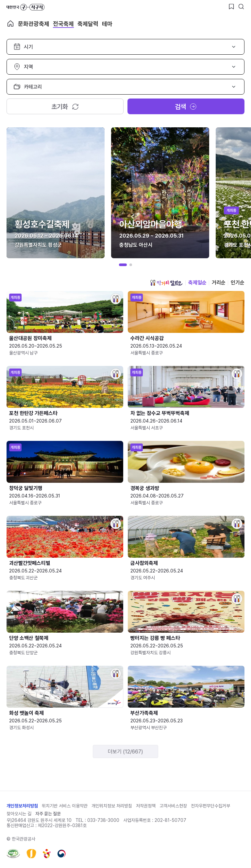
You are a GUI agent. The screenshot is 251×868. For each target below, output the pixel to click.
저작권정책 (146, 806)
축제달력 (88, 24)
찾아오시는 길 (19, 814)
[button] (123, 265)
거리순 (219, 283)
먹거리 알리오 (166, 283)
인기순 (238, 283)
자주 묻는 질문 (48, 814)
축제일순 (197, 283)
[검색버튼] (241, 7)
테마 (107, 24)
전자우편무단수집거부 (210, 806)
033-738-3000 (103, 820)
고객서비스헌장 (173, 806)
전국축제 (63, 24)
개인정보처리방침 (22, 806)
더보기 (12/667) (125, 752)
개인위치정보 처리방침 (112, 806)
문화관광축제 (34, 24)
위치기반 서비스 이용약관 (65, 806)
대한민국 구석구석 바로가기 (25, 7)
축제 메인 (10, 24)
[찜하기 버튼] (231, 7)
